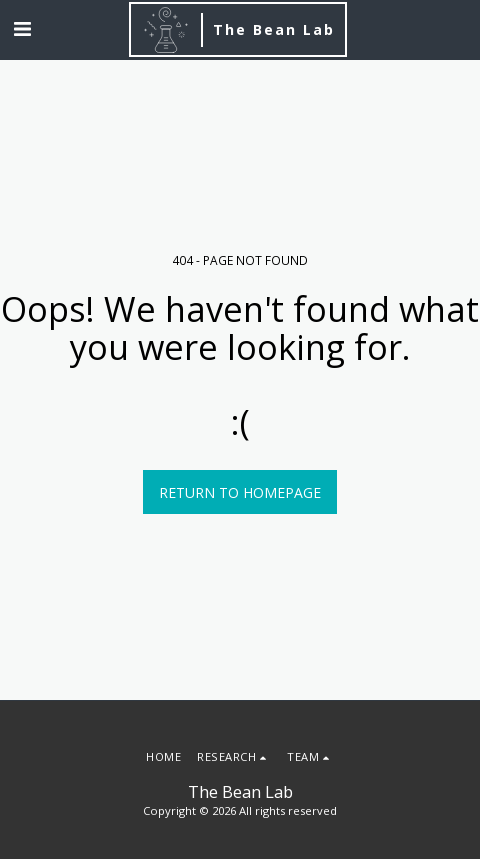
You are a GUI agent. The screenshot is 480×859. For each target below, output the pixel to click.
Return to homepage (240, 492)
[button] (22, 28)
